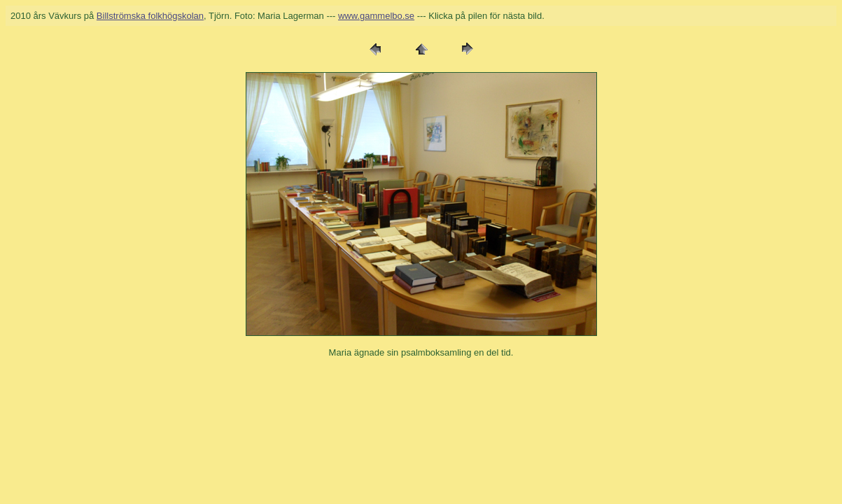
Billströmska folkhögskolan (150, 16)
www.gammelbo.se (376, 16)
